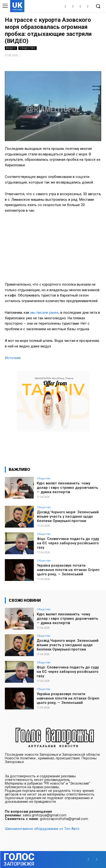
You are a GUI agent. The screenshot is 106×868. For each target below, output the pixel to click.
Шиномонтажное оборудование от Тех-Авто (42, 829)
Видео (11, 48)
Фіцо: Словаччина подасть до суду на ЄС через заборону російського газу (68, 543)
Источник (13, 358)
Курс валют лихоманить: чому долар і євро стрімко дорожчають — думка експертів (67, 488)
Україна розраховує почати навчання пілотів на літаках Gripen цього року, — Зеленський (68, 570)
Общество (28, 48)
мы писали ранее (45, 313)
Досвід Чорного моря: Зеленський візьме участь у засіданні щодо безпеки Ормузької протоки (68, 516)
